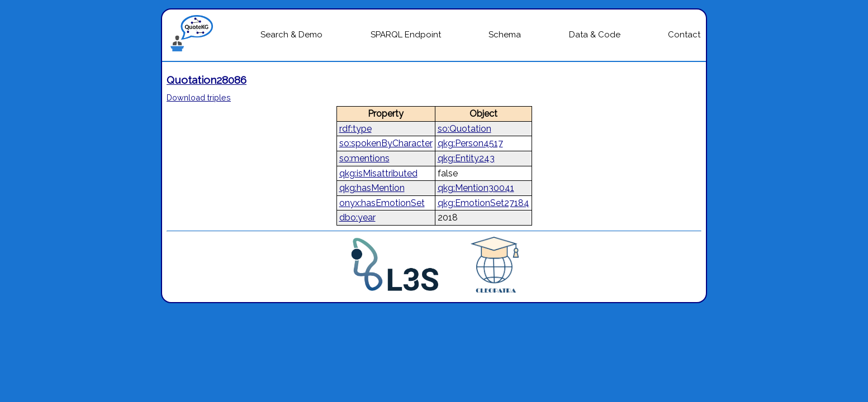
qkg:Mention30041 (476, 188)
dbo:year (357, 217)
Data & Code (595, 35)
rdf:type (355, 129)
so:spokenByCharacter (386, 143)
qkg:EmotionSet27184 (483, 203)
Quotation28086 (207, 80)
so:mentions (364, 158)
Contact (684, 35)
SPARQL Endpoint (406, 35)
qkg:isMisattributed (378, 173)
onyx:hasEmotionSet (382, 203)
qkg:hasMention (372, 188)
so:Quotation (464, 129)
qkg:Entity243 (466, 158)
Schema (505, 35)
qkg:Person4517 (470, 143)
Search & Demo (291, 35)
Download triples (199, 97)
